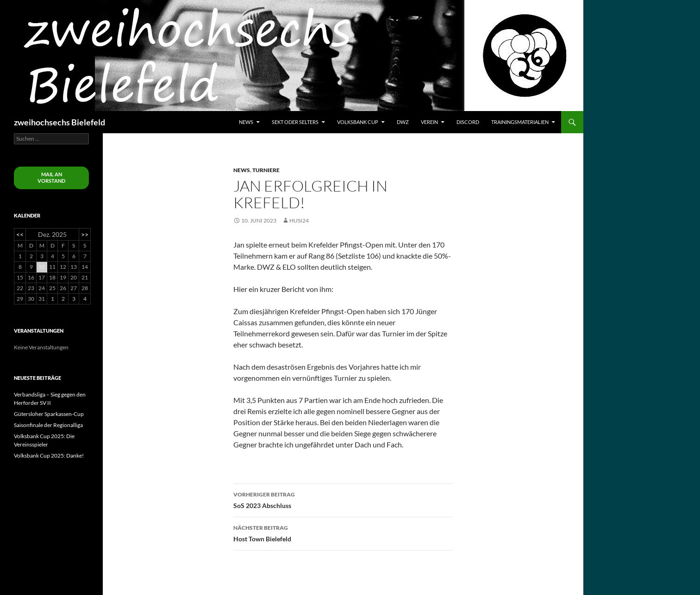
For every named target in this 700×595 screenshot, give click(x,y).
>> (85, 234)
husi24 (299, 220)
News (246, 122)
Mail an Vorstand (51, 177)
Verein (429, 122)
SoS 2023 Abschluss (343, 499)
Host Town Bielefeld (343, 533)
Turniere (266, 170)
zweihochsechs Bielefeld (59, 122)
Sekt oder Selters (295, 122)
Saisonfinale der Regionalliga (48, 425)
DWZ (403, 122)
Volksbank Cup (358, 122)
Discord (468, 122)
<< (20, 234)
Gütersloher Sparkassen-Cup (49, 414)
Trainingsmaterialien (520, 122)
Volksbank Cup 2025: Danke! (49, 456)
